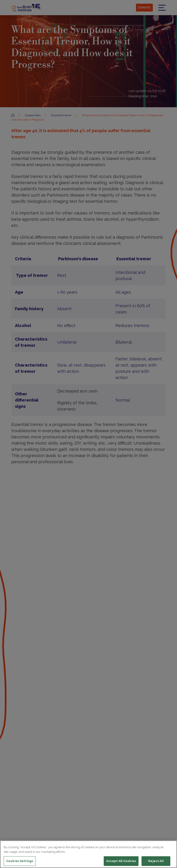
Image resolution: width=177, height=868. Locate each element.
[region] (88, 854)
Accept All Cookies (121, 861)
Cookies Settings (20, 861)
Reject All (156, 861)
